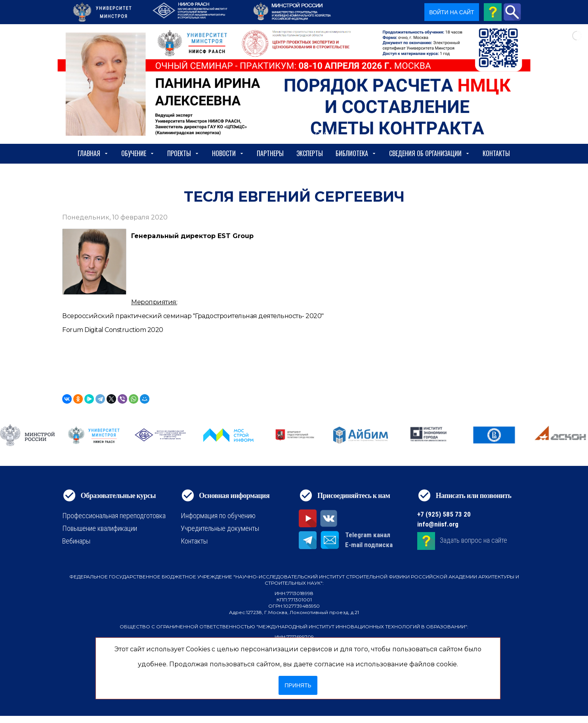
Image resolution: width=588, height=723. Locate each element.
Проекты (183, 153)
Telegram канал (368, 535)
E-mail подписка (369, 545)
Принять (298, 685)
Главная (93, 153)
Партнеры (270, 153)
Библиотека (356, 153)
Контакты (496, 153)
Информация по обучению (218, 516)
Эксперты (310, 153)
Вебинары (76, 541)
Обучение (138, 153)
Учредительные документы (220, 528)
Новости (228, 153)
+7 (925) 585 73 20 (444, 514)
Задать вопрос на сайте (473, 541)
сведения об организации (430, 153)
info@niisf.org (438, 524)
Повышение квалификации (100, 528)
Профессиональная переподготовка (114, 516)
